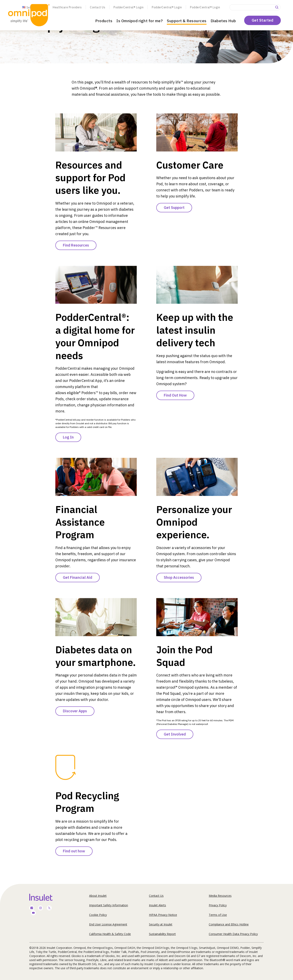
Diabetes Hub (223, 21)
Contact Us (98, 7)
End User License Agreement (108, 924)
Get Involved (175, 734)
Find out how (74, 851)
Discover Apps (75, 711)
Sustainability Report (162, 934)
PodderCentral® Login (128, 7)
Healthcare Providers (67, 7)
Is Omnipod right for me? (140, 21)
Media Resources (220, 896)
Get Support (174, 208)
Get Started (263, 20)
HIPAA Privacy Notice (163, 915)
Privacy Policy (218, 905)
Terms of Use (218, 915)
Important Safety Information (109, 905)
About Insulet (98, 896)
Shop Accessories (179, 577)
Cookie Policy (98, 915)
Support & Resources (187, 21)
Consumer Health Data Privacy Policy (233, 934)
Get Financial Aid (78, 577)
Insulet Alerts (157, 905)
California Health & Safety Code (110, 934)
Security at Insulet (161, 924)
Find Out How (175, 395)
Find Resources (76, 245)
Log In (68, 437)
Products (104, 21)
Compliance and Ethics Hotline (229, 924)
